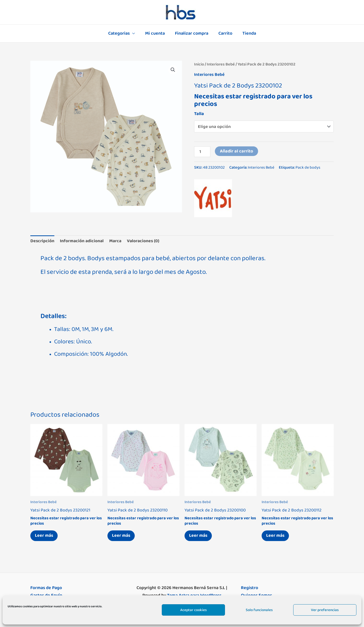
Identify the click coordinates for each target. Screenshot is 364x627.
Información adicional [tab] (83, 241)
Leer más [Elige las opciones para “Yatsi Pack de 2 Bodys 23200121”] (45, 536)
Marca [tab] (117, 241)
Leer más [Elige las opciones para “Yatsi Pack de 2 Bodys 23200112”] (276, 536)
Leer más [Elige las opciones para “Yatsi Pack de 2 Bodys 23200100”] (199, 536)
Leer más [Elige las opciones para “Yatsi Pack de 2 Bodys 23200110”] (122, 536)
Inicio (199, 64)
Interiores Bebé (221, 64)
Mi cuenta (156, 33)
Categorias (121, 33)
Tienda (247, 33)
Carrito (224, 33)
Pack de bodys (308, 168)
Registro (249, 589)
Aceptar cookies (194, 610)
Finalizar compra (192, 33)
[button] (173, 70)
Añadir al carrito (237, 151)
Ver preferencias (325, 610)
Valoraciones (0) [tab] (145, 241)
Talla (199, 114)
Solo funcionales (259, 610)
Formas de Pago (46, 589)
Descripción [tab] (42, 241)
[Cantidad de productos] (202, 152)
